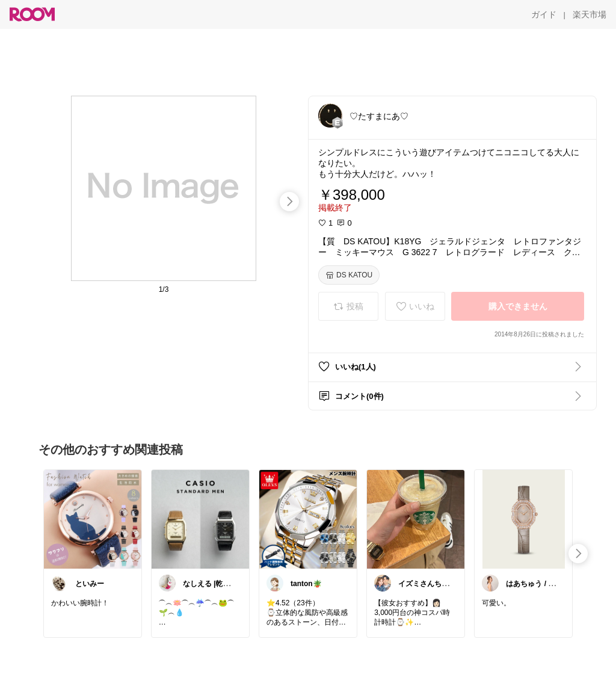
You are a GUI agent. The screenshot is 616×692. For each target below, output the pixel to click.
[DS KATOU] (349, 275)
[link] (93, 519)
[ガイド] (544, 14)
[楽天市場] (590, 14)
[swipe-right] (289, 202)
